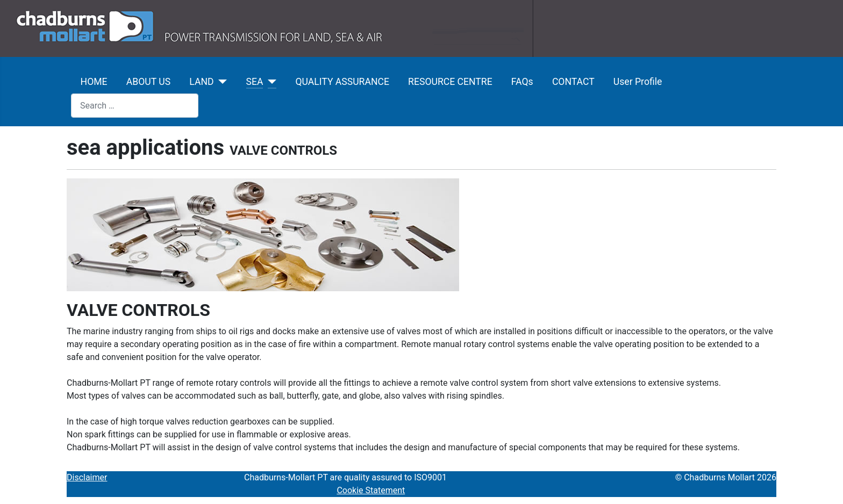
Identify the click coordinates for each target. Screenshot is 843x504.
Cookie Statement (371, 490)
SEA (255, 82)
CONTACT (573, 82)
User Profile (638, 82)
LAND (201, 82)
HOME (94, 82)
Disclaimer (87, 477)
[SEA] (270, 82)
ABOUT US (148, 82)
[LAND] (221, 82)
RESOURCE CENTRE (450, 82)
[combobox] (135, 106)
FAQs (522, 82)
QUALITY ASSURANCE (342, 82)
